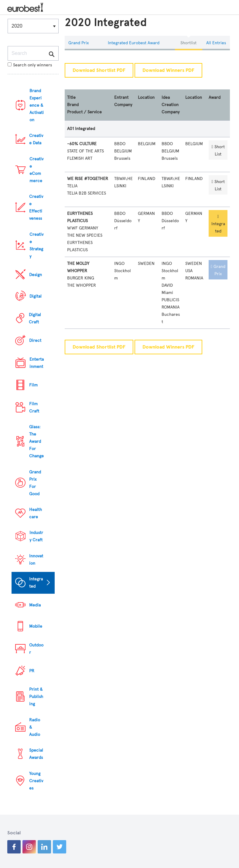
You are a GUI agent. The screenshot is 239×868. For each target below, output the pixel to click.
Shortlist (188, 43)
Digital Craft (35, 318)
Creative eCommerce (36, 170)
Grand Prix (79, 43)
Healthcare (36, 513)
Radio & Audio (35, 727)
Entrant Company (123, 101)
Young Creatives (36, 781)
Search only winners (30, 65)
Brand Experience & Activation (37, 105)
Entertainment (37, 363)
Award (215, 97)
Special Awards (36, 754)
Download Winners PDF (168, 70)
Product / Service (84, 112)
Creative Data (36, 139)
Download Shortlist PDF (99, 70)
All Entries (216, 43)
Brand (73, 105)
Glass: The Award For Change (36, 441)
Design (36, 275)
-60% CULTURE (82, 144)
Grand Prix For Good (35, 483)
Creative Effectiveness (36, 207)
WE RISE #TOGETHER (88, 179)
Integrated (36, 583)
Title (71, 97)
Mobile (36, 626)
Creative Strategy (36, 245)
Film (33, 385)
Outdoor (36, 649)
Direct (35, 341)
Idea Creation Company (171, 105)
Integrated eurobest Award (134, 43)
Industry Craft (36, 536)
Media (35, 605)
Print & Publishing (36, 697)
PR (32, 671)
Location (146, 97)
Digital (36, 296)
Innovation (36, 560)
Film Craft (34, 407)
